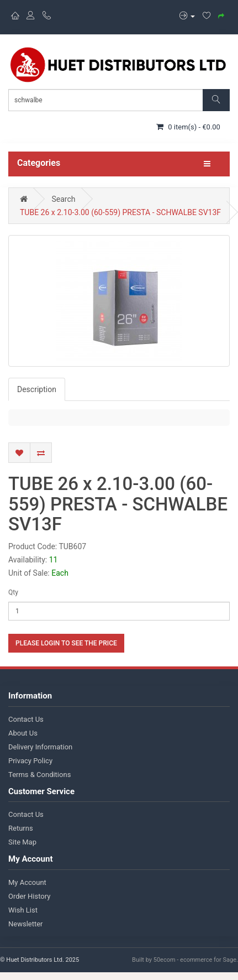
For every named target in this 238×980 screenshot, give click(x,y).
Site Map (22, 842)
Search (63, 199)
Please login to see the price (66, 643)
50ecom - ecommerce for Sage (195, 960)
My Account (27, 882)
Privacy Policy (30, 761)
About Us (23, 733)
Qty (13, 592)
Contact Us (26, 719)
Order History (29, 896)
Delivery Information (40, 747)
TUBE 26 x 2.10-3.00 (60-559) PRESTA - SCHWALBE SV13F (120, 212)
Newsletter (26, 924)
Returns (21, 828)
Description (37, 389)
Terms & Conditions (39, 775)
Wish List (23, 910)
